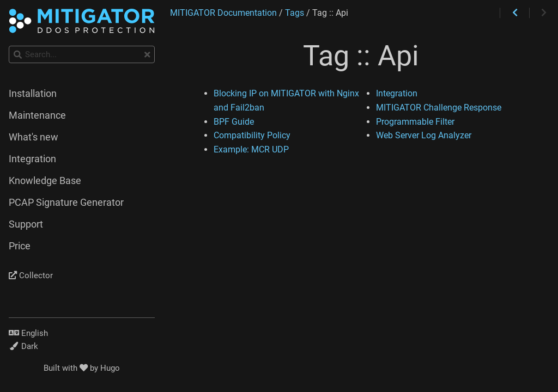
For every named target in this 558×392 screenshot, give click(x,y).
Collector (31, 275)
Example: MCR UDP (251, 149)
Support (26, 224)
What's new (34, 137)
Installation (33, 94)
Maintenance (37, 115)
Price (20, 246)
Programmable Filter (415, 122)
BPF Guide (234, 122)
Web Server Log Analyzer (424, 135)
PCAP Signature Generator (66, 203)
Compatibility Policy (252, 135)
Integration (397, 93)
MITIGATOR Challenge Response (439, 108)
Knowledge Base (45, 181)
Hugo (110, 368)
